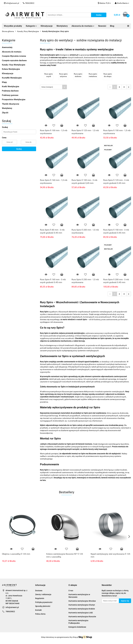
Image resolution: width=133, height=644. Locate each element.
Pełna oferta (40, 614)
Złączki (5, 113)
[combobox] (53, 87)
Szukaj (19, 149)
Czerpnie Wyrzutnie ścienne (14, 56)
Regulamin (40, 598)
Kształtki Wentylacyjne (12, 78)
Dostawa (39, 591)
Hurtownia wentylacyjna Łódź (81, 613)
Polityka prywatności (44, 602)
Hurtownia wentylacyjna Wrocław (82, 601)
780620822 (10, 611)
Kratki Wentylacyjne (11, 86)
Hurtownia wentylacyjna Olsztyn (82, 605)
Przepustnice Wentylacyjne (14, 100)
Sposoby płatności (43, 606)
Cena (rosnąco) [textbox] (47, 87)
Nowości (102, 26)
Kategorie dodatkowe (77, 627)
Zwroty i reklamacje (43, 594)
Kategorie (31, 26)
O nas (71, 591)
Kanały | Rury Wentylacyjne (14, 65)
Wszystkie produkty (13, 26)
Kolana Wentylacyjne (11, 69)
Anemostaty (7, 47)
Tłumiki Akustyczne (11, 104)
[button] (40, 585)
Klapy (4, 82)
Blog (112, 26)
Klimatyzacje (47, 26)
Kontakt (38, 610)
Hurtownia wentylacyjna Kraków (82, 609)
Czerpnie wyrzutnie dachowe (14, 60)
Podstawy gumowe (10, 95)
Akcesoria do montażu (83, 26)
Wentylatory (62, 26)
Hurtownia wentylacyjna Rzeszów (82, 617)
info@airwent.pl (12, 607)
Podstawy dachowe (10, 91)
